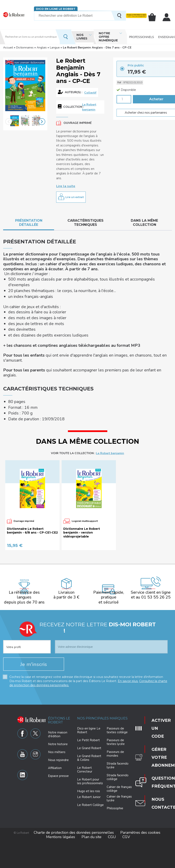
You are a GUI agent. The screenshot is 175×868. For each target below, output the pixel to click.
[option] (15, 121)
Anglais (42, 48)
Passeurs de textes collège (117, 683)
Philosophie (115, 761)
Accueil (8, 48)
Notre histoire (58, 696)
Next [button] (42, 121)
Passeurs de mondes (115, 706)
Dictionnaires (25, 48)
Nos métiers (57, 704)
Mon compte (167, 17)
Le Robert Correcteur (85, 722)
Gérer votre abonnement (156, 689)
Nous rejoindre (58, 712)
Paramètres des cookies (102, 780)
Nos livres (82, 37)
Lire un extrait (75, 195)
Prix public (136, 65)
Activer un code (154, 674)
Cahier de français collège (119, 741)
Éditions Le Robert (59, 673)
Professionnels (142, 37)
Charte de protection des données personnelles (55, 780)
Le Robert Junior (89, 749)
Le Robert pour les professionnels (90, 734)
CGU (166, 780)
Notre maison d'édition (58, 687)
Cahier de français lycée (119, 751)
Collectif (90, 92)
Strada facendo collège (118, 729)
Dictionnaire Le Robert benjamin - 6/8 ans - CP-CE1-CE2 (32, 488)
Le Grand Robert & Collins (89, 710)
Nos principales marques (102, 671)
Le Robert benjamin (89, 105)
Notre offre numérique (108, 37)
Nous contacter (156, 715)
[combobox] (27, 594)
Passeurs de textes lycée (116, 694)
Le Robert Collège (90, 757)
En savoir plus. (128, 633)
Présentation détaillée (29, 220)
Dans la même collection (144, 220)
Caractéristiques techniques (86, 220)
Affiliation (55, 720)
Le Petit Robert (88, 693)
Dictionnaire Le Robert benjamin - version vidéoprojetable (82, 490)
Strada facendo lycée (118, 718)
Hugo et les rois (89, 743)
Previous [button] (9, 121)
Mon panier (154, 17)
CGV (88, 783)
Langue (55, 48)
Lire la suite (66, 184)
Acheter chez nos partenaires (144, 112)
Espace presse (58, 728)
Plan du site (152, 780)
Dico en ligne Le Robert (56, 9)
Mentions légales (131, 780)
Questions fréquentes (156, 702)
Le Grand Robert (89, 700)
